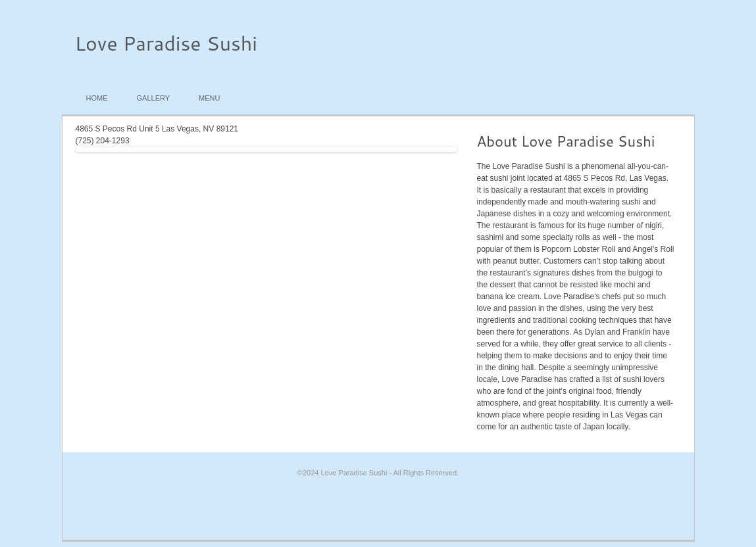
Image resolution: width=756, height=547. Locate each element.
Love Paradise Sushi (166, 43)
